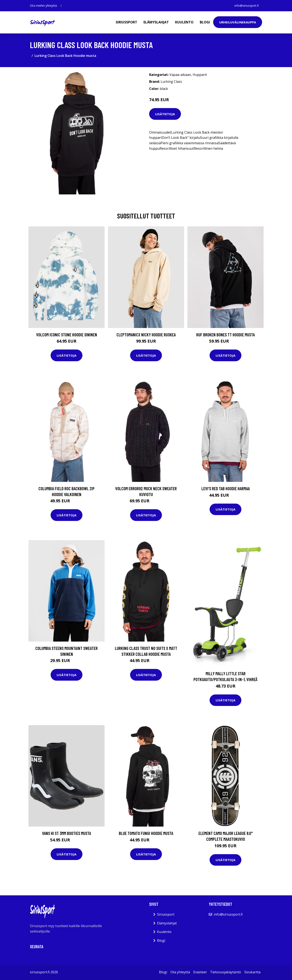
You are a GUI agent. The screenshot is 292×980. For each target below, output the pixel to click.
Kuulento (184, 22)
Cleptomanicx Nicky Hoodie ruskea (146, 335)
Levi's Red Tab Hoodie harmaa (226, 488)
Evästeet (200, 972)
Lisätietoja (165, 114)
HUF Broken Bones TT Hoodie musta (225, 335)
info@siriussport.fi (247, 6)
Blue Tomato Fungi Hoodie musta (146, 833)
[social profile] (61, 6)
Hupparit (200, 75)
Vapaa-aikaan (180, 75)
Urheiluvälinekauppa (238, 22)
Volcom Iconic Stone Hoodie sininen (67, 335)
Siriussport (126, 22)
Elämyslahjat (156, 22)
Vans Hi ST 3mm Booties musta (67, 833)
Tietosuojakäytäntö (225, 972)
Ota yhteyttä (180, 972)
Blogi (205, 22)
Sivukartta (252, 972)
